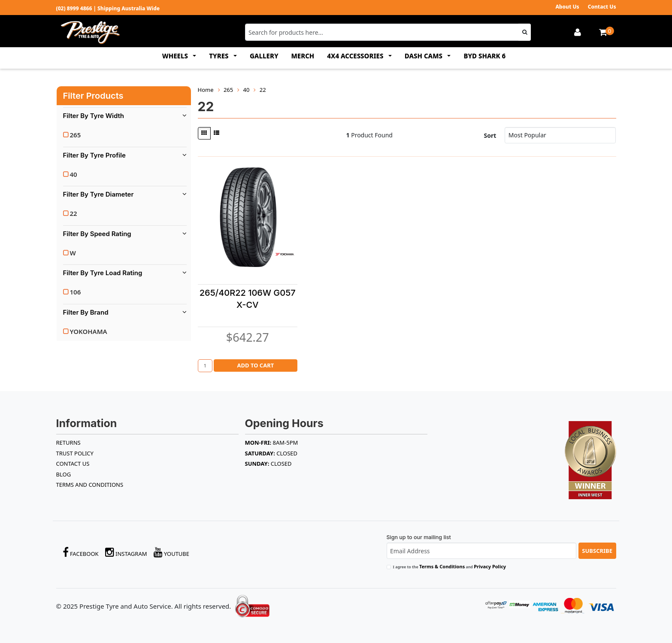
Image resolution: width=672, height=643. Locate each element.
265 (76, 135)
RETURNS (68, 443)
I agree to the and (450, 566)
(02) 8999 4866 (74, 8)
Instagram (126, 552)
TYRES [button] (219, 56)
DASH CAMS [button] (424, 56)
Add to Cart (255, 365)
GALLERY (264, 56)
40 (74, 174)
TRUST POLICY (75, 453)
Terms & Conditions (442, 566)
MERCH (303, 56)
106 (76, 292)
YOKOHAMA (89, 331)
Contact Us (602, 7)
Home (206, 90)
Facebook (81, 552)
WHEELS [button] (176, 56)
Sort (490, 135)
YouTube (172, 552)
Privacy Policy (490, 566)
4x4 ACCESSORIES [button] (356, 56)
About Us (567, 7)
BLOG (64, 474)
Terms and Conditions (90, 485)
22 (74, 213)
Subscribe (597, 551)
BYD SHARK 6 (484, 56)
